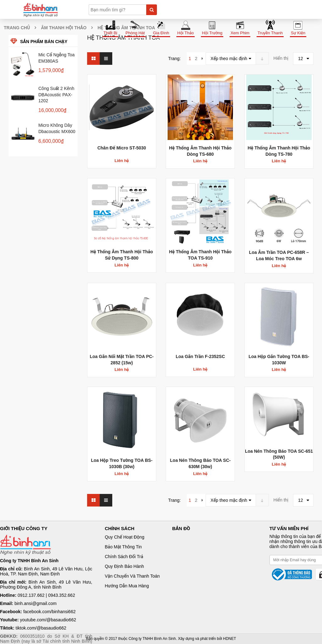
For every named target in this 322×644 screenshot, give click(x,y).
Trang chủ (17, 28)
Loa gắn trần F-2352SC (200, 356)
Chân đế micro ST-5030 (122, 148)
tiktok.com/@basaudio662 (41, 628)
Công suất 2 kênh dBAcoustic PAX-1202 (56, 95)
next (203, 59)
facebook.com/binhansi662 (50, 612)
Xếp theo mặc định (229, 59)
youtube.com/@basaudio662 (48, 620)
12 (301, 59)
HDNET (229, 639)
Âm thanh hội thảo (64, 28)
